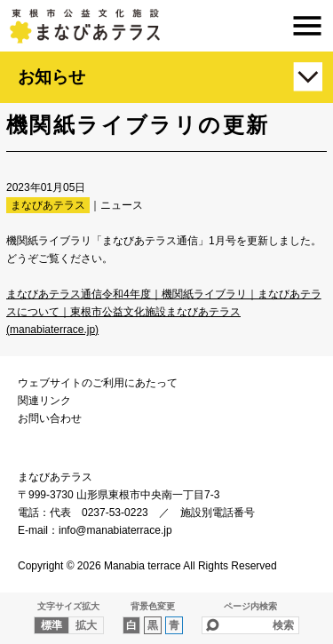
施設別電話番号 (218, 513)
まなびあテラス (166, 26)
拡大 (86, 625)
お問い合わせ (50, 418)
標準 (52, 625)
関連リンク (44, 401)
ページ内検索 (250, 606)
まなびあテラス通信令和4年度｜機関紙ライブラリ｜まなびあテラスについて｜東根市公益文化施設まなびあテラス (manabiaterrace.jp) (164, 312)
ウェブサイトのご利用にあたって (98, 383)
